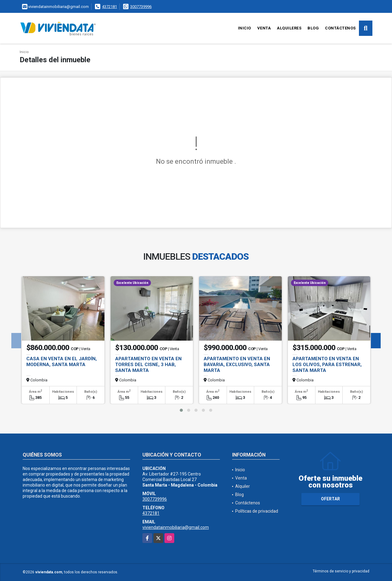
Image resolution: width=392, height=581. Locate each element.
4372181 (109, 7)
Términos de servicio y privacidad (341, 571)
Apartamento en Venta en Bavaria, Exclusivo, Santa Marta (237, 365)
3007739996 (141, 7)
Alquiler (243, 486)
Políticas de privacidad (257, 511)
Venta (264, 28)
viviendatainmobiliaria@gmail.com (176, 527)
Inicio (245, 28)
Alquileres (289, 28)
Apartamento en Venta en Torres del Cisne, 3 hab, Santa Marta (148, 365)
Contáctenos (340, 28)
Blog (313, 28)
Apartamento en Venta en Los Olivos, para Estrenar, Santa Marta (327, 365)
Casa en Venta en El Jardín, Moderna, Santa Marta (62, 362)
